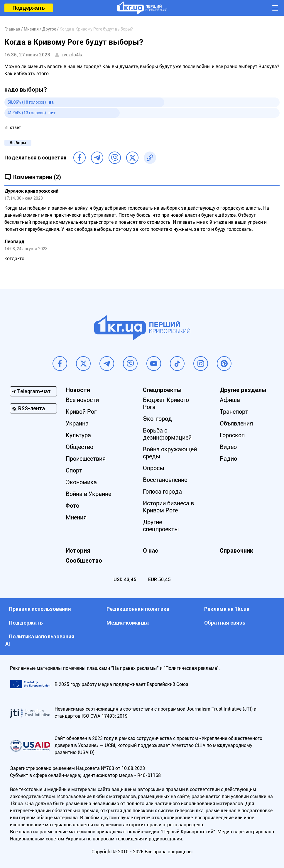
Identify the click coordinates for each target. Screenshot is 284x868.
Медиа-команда (128, 623)
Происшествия (86, 459)
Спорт (74, 470)
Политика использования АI (40, 640)
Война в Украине (88, 494)
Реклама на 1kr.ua (227, 609)
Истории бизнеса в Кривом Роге (168, 507)
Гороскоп (232, 435)
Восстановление (165, 480)
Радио (228, 459)
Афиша (230, 400)
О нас (151, 551)
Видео (228, 447)
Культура (78, 435)
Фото (72, 506)
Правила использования (40, 609)
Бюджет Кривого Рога (166, 403)
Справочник (236, 551)
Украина (77, 423)
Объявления (236, 423)
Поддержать (29, 8)
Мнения (76, 517)
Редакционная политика (138, 609)
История (78, 551)
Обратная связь (225, 623)
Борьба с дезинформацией (167, 434)
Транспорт (234, 412)
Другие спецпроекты (161, 526)
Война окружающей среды (170, 453)
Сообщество (84, 561)
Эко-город (157, 419)
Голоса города (162, 492)
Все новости (82, 400)
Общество (80, 447)
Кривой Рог (81, 412)
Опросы (154, 468)
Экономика (81, 482)
